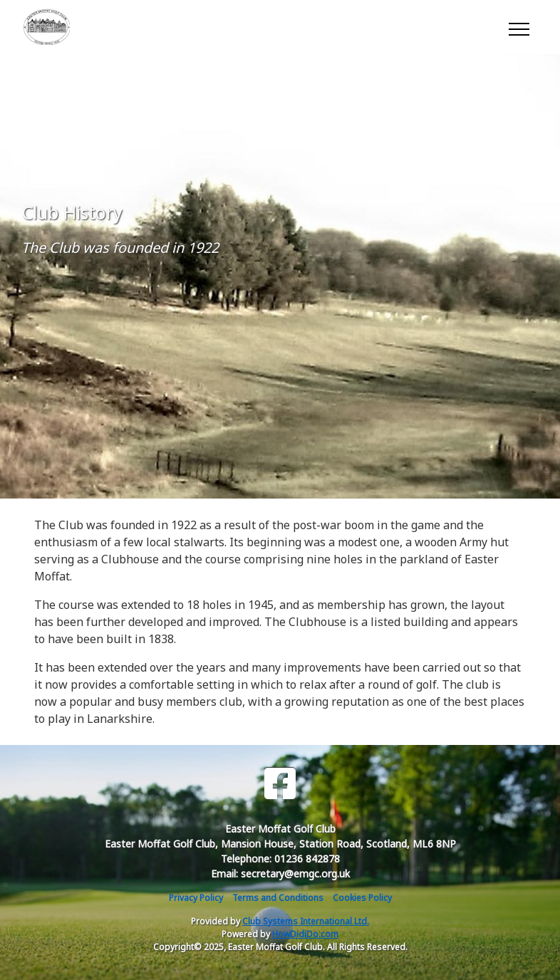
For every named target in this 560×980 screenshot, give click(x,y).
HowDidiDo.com (305, 934)
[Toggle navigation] (518, 27)
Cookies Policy (362, 898)
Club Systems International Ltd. (306, 921)
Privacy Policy (196, 898)
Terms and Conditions (278, 898)
